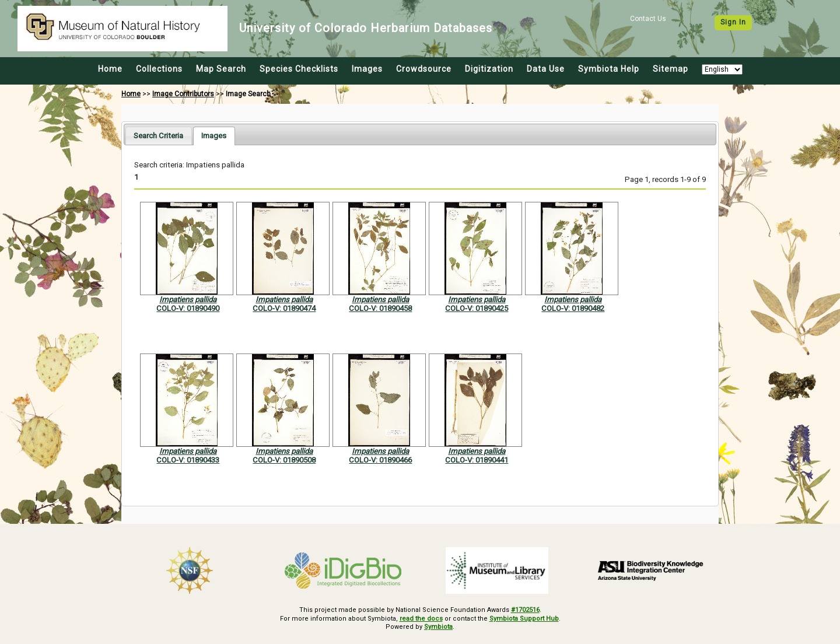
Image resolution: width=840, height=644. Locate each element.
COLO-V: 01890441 (477, 460)
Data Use (546, 69)
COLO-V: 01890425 (477, 308)
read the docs (421, 619)
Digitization (489, 69)
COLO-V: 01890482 (573, 308)
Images (367, 69)
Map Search (221, 69)
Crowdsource (424, 69)
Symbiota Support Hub (524, 619)
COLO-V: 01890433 (188, 460)
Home (110, 69)
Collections (159, 69)
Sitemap (671, 69)
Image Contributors (183, 94)
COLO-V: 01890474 (284, 308)
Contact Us (648, 19)
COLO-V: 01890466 (380, 460)
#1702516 (525, 610)
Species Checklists (299, 69)
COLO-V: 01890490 (188, 308)
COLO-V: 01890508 (284, 460)
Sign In (733, 22)
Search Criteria (158, 136)
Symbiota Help (609, 69)
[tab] (158, 136)
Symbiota (438, 627)
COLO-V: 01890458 (380, 308)
